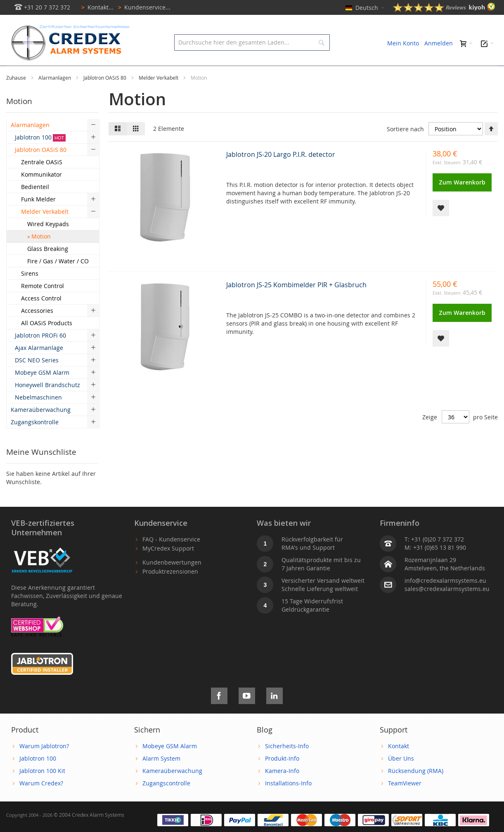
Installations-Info (288, 802)
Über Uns (401, 777)
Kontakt (399, 765)
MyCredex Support (168, 567)
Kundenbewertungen (172, 581)
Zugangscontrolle (166, 802)
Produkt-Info (282, 777)
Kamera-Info (282, 789)
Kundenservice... (143, 7)
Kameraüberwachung (172, 789)
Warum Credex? (41, 802)
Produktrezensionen (170, 590)
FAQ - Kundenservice (171, 558)
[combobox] (252, 43)
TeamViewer (405, 802)
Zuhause (17, 96)
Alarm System (161, 777)
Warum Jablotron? (44, 765)
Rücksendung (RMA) (416, 789)
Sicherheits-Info (287, 765)
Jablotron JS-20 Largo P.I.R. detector (281, 173)
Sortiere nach (405, 148)
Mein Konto (403, 43)
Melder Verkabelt (159, 96)
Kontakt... (96, 7)
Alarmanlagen (55, 96)
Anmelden (439, 43)
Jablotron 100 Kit (42, 789)
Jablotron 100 (38, 777)
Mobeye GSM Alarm (170, 765)
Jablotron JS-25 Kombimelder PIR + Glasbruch (296, 303)
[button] (441, 227)
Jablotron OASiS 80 (105, 96)
